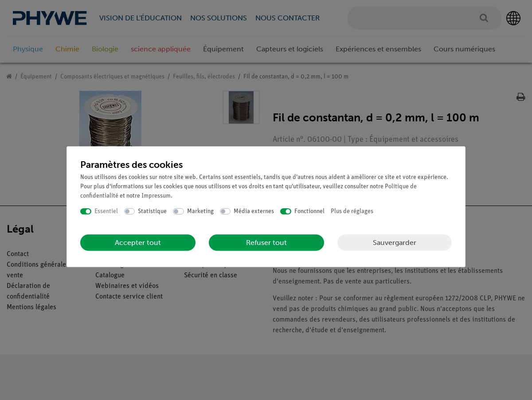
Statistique (152, 212)
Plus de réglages (352, 212)
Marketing (200, 212)
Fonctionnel (309, 212)
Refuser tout (266, 243)
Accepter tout (138, 243)
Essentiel (106, 212)
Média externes (254, 212)
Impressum (156, 196)
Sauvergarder (395, 243)
